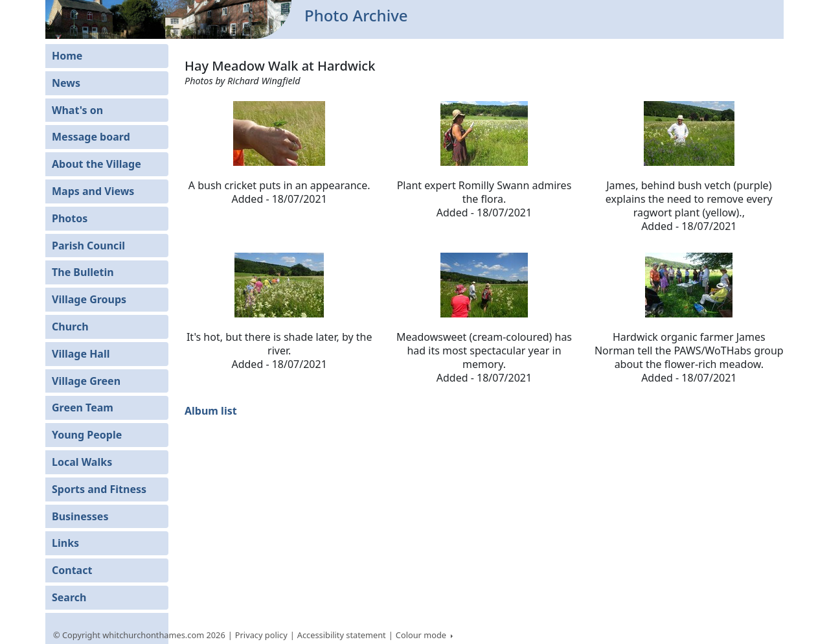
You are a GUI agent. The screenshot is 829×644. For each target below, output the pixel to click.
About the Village (97, 164)
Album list (211, 411)
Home (67, 56)
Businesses (80, 516)
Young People (87, 435)
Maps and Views (93, 191)
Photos (70, 218)
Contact (72, 570)
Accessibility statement (342, 635)
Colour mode (422, 635)
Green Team (83, 408)
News (66, 83)
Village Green (86, 381)
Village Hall (81, 354)
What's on (77, 110)
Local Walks (82, 462)
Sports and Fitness (99, 489)
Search (69, 597)
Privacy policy (261, 635)
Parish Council (88, 246)
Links (65, 543)
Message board (91, 137)
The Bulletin (83, 272)
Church (70, 327)
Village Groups (89, 299)
